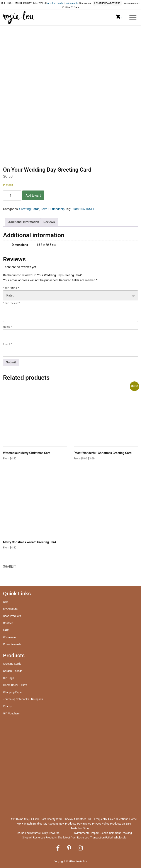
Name (8, 327)
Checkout (69, 819)
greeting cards (55, 3)
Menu (133, 17)
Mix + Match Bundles (29, 824)
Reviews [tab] (49, 222)
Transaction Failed (101, 837)
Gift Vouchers (11, 713)
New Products (68, 824)
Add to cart (33, 195)
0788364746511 (83, 209)
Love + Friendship (53, 209)
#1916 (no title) (20, 819)
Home (133, 819)
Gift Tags (8, 678)
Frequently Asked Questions (111, 819)
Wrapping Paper (13, 692)
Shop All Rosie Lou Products (39, 837)
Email (8, 344)
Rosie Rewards (12, 644)
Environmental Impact (86, 833)
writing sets (72, 3)
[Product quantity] (12, 195)
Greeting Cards (29, 209)
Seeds (104, 833)
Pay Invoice (84, 824)
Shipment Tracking (121, 833)
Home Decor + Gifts (15, 685)
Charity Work (55, 819)
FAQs (6, 630)
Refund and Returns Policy (32, 833)
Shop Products (12, 616)
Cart (6, 602)
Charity (7, 706)
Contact (8, 623)
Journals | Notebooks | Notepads (23, 699)
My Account (10, 609)
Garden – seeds (13, 671)
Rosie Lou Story (80, 828)
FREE (90, 819)
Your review (11, 303)
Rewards (54, 833)
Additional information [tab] (24, 222)
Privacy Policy (101, 824)
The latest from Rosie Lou (73, 837)
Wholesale (9, 637)
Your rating (11, 288)
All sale (35, 819)
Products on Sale (121, 824)
